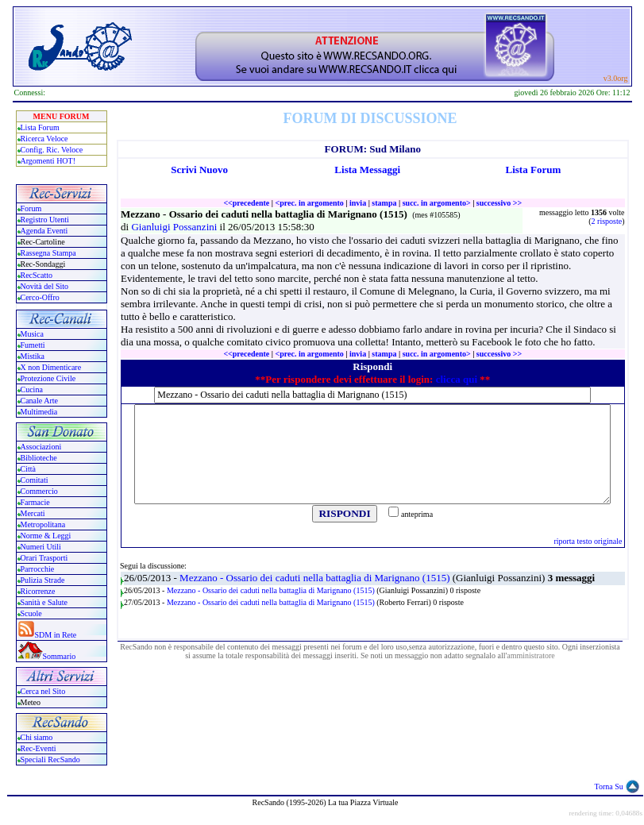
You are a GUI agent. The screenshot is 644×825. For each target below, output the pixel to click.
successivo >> (499, 203)
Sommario (60, 656)
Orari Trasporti (44, 558)
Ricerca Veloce (44, 139)
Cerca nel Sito (43, 691)
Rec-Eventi (39, 748)
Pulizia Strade (43, 580)
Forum (31, 208)
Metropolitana (43, 524)
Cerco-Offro (40, 297)
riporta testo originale (588, 541)
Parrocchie (38, 569)
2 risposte (607, 221)
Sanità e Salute (44, 602)
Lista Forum (40, 127)
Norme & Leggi (46, 536)
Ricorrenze (38, 591)
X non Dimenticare (51, 367)
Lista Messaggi (367, 170)
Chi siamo (37, 737)
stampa (384, 203)
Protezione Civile (48, 378)
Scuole (31, 613)
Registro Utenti (45, 220)
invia (358, 203)
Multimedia (39, 412)
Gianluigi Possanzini (175, 227)
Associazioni (41, 447)
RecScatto (37, 275)
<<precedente (246, 203)
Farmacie (35, 502)
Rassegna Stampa (48, 253)
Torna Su (609, 786)
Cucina (32, 389)
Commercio (39, 491)
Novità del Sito (45, 286)
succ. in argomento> (437, 203)
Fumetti (33, 345)
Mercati (33, 513)
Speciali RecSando (50, 759)
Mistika (33, 356)
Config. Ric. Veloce (52, 150)
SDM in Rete (56, 635)
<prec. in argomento (309, 203)
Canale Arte (39, 401)
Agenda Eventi (44, 231)
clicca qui (457, 379)
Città (28, 469)
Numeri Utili (42, 547)
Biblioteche (39, 458)
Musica (32, 334)
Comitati (35, 480)
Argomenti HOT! (48, 161)
